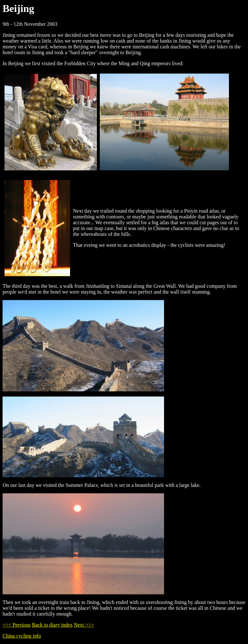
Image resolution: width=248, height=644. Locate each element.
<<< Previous (17, 625)
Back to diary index (52, 625)
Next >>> (84, 625)
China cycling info (22, 636)
